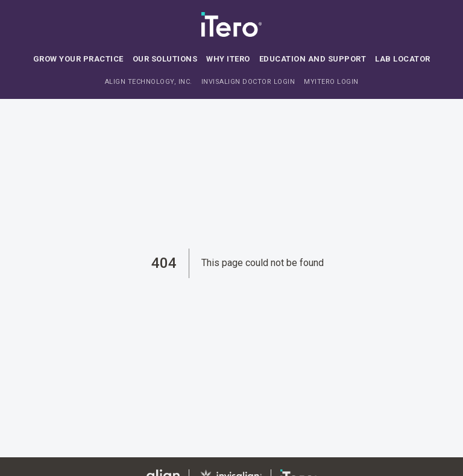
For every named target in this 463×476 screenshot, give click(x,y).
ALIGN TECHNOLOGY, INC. (149, 82)
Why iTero (228, 59)
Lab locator (403, 59)
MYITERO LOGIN (331, 82)
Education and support (313, 59)
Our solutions (165, 59)
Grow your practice (78, 59)
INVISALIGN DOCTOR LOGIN (248, 82)
